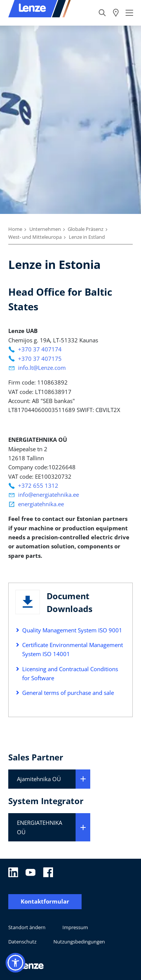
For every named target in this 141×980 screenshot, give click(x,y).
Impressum (75, 927)
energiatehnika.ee (41, 504)
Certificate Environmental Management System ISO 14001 (73, 649)
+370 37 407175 (40, 359)
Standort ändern (27, 927)
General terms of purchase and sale (68, 693)
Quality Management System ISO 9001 (72, 630)
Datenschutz (22, 942)
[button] (15, 963)
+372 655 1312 (38, 485)
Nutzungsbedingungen (79, 942)
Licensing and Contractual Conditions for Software (70, 673)
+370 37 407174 (40, 349)
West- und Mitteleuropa (35, 237)
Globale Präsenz (86, 229)
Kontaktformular (45, 901)
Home (15, 229)
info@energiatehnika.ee (49, 495)
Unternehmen (45, 229)
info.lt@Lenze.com (42, 368)
